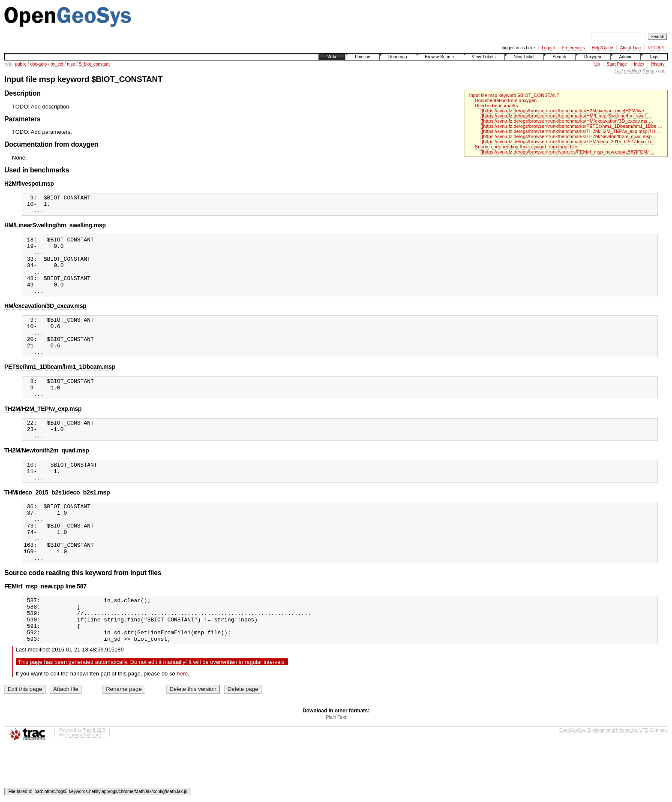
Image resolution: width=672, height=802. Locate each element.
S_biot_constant (94, 64)
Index (639, 64)
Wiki (332, 57)
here (182, 729)
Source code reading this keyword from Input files (527, 147)
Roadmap (397, 57)
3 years (650, 71)
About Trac (630, 48)
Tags (654, 57)
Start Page (617, 64)
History (658, 64)
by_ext (57, 64)
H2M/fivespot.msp (29, 184)
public (21, 64)
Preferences (573, 48)
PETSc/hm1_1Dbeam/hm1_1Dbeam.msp (60, 390)
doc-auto (38, 64)
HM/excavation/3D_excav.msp (45, 321)
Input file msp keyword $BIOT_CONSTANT (514, 95)
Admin (625, 57)
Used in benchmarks (496, 106)
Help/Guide (603, 48)
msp (71, 64)
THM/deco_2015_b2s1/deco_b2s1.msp (57, 527)
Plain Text (336, 772)
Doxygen (592, 57)
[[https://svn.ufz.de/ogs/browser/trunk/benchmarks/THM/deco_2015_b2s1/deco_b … (569, 142)
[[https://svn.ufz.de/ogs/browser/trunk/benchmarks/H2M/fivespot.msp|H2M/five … (565, 111)
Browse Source (439, 57)
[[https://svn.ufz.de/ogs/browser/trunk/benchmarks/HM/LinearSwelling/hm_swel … (566, 116)
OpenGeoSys (572, 785)
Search (559, 57)
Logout (548, 48)
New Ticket (524, 57)
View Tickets (484, 57)
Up (597, 64)
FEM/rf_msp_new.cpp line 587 (45, 633)
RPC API (656, 48)
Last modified (628, 71)
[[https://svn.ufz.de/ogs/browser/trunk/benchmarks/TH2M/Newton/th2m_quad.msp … (569, 136)
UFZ (643, 785)
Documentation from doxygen (506, 100)
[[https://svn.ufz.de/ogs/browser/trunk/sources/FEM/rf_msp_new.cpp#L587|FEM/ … (567, 152)
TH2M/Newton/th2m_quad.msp (47, 481)
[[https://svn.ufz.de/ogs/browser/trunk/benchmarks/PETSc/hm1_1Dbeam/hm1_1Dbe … (571, 126)
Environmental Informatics (612, 785)
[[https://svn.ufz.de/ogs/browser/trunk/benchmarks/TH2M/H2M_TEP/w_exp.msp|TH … (571, 131)
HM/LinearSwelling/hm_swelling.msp (55, 229)
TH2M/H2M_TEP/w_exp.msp (43, 436)
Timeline (362, 57)
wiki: (9, 64)
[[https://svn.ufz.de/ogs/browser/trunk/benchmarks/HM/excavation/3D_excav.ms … (567, 121)
